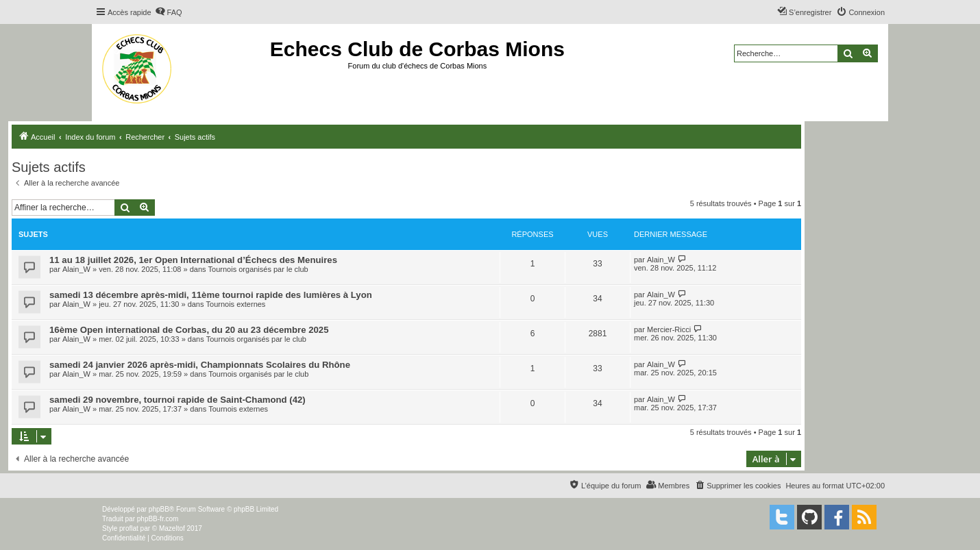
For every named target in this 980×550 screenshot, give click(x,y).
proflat (129, 528)
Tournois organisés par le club (258, 269)
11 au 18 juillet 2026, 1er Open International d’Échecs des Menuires (193, 260)
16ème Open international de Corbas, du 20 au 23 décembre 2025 (189, 330)
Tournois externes (236, 304)
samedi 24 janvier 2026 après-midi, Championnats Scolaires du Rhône (200, 365)
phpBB (159, 509)
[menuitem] (169, 12)
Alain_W (76, 269)
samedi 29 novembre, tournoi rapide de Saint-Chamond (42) (177, 400)
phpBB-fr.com (158, 519)
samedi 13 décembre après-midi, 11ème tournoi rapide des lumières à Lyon (211, 295)
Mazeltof (172, 528)
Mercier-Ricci (669, 329)
